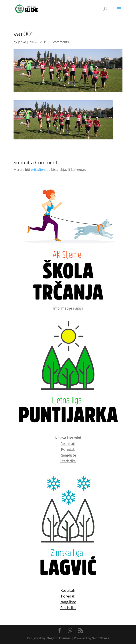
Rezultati (68, 444)
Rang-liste (68, 455)
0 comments (60, 42)
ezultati (69, 590)
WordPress (101, 638)
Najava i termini (68, 438)
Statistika (68, 461)
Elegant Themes (58, 638)
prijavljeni (38, 170)
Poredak (68, 449)
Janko (22, 42)
